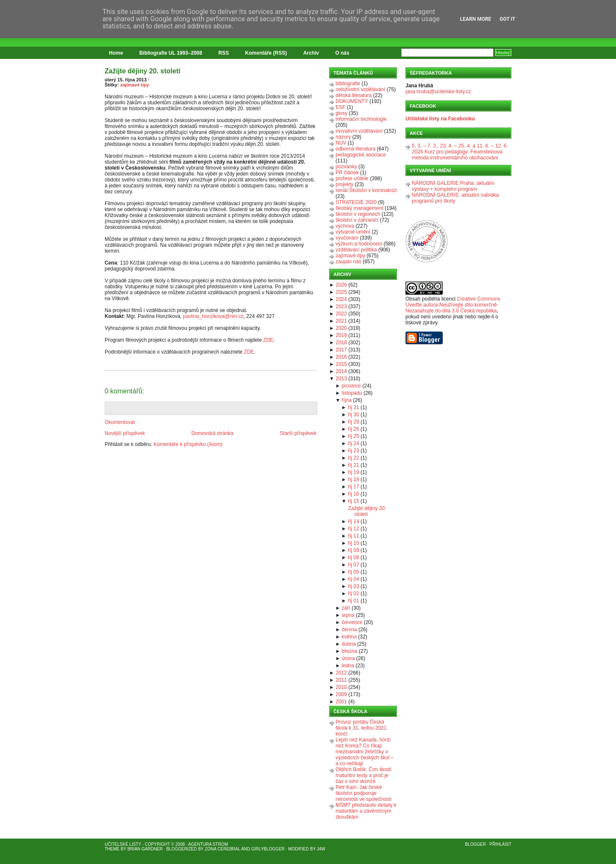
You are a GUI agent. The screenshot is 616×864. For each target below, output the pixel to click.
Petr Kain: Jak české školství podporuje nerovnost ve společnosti (363, 793)
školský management (359, 208)
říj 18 (354, 479)
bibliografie (348, 84)
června (350, 630)
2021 (341, 321)
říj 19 (354, 472)
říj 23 (354, 451)
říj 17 (354, 487)
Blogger (476, 844)
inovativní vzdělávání (359, 131)
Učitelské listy (123, 844)
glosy (341, 113)
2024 (341, 299)
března (350, 651)
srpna (348, 615)
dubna (349, 644)
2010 (341, 687)
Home (116, 53)
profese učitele (352, 178)
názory (343, 137)
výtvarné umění (353, 232)
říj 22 (354, 458)
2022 (341, 314)
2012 (341, 673)
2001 (341, 702)
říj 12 (354, 529)
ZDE (268, 340)
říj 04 (354, 579)
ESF (340, 107)
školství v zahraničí (357, 220)
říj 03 (354, 586)
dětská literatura (354, 95)
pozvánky (346, 167)
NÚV (341, 143)
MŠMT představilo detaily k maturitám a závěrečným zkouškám (366, 811)
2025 (341, 292)
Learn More (476, 19)
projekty (344, 184)
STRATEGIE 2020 (356, 202)
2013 (341, 379)
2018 (341, 343)
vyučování (347, 238)
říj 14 (354, 521)
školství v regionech (358, 214)
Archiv (311, 53)
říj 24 (354, 443)
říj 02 (354, 594)
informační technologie (361, 119)
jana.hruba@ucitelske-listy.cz (438, 92)
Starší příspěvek (298, 433)
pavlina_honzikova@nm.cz (213, 316)
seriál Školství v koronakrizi (366, 190)
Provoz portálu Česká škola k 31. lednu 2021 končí (361, 728)
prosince (351, 386)
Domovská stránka (212, 433)
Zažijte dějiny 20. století (143, 71)
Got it (507, 19)
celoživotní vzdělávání (360, 89)
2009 (341, 694)
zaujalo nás (348, 262)
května (349, 637)
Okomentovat (120, 422)
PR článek (347, 173)
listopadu (352, 393)
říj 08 (354, 557)
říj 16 (354, 494)
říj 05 (354, 572)
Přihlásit (500, 844)
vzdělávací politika (356, 250)
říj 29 (354, 422)
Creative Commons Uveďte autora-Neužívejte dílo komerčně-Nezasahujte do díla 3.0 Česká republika (453, 305)
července (352, 622)
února (348, 658)
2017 (341, 350)
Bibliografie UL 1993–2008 (171, 53)
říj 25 (354, 436)
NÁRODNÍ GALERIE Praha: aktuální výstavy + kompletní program (453, 186)
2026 (341, 285)
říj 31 (354, 407)
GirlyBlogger (268, 849)
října (347, 400)
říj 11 (354, 536)
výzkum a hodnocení (359, 244)
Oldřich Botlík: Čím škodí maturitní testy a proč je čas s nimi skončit (363, 775)
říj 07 (354, 565)
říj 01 (354, 601)
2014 (341, 371)
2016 (341, 357)
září (346, 608)
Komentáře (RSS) (266, 53)
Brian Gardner (145, 849)
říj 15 (354, 501)
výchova (345, 226)
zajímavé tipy (135, 85)
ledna (348, 666)
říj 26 (354, 429)
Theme (112, 849)
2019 (341, 335)
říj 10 (354, 543)
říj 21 (354, 465)
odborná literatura (355, 149)
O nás (342, 53)
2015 (341, 364)
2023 (341, 307)
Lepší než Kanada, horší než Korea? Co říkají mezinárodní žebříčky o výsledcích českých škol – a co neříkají (365, 752)
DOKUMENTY (352, 101)
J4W (321, 849)
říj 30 (354, 415)
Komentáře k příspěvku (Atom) (188, 444)
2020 (341, 328)
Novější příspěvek (125, 433)
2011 (341, 680)
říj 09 (354, 550)
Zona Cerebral (222, 849)
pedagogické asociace (361, 155)
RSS (224, 53)
